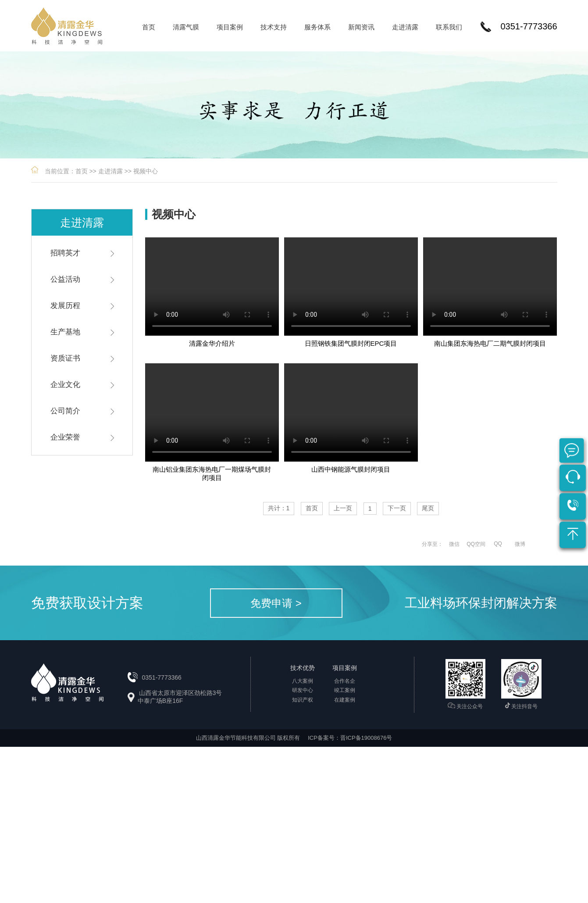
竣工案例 (345, 690)
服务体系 (317, 27)
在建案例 (345, 700)
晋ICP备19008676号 (366, 738)
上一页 (343, 508)
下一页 (397, 508)
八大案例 (303, 681)
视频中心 (146, 171)
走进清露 (405, 27)
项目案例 (230, 27)
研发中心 (303, 690)
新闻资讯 (361, 27)
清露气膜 (186, 27)
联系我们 (449, 27)
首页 (149, 27)
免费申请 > (276, 603)
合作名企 (345, 681)
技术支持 (274, 27)
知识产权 (303, 700)
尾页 (428, 508)
